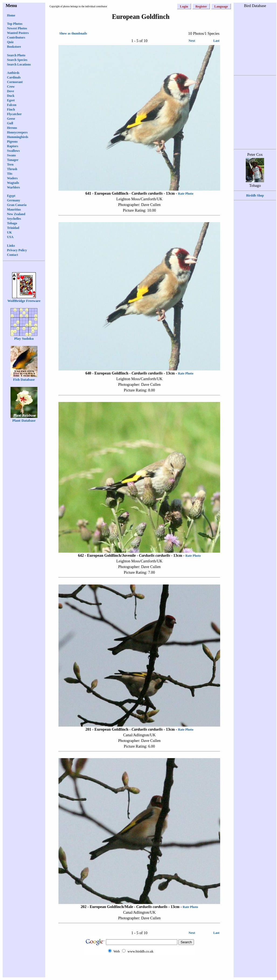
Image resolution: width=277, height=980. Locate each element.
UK (9, 232)
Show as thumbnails (73, 33)
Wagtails (13, 183)
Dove (11, 91)
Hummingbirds (18, 137)
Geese (11, 119)
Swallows (13, 151)
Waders (12, 178)
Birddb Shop (255, 195)
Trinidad (13, 228)
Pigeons (12, 142)
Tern (10, 164)
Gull (10, 123)
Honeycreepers (17, 132)
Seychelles (14, 219)
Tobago (12, 223)
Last (217, 41)
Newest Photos (17, 28)
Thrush (12, 169)
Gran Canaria (17, 205)
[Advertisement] (139, 966)
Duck (11, 96)
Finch (11, 109)
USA (10, 237)
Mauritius (14, 209)
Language (221, 6)
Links (11, 246)
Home (11, 15)
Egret (11, 100)
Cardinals (14, 77)
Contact (13, 255)
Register (201, 6)
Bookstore (14, 47)
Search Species (17, 60)
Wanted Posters (18, 33)
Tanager (13, 160)
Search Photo (16, 55)
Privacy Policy (17, 250)
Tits (10, 174)
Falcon (12, 105)
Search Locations (19, 64)
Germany (14, 200)
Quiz (10, 42)
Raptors (13, 146)
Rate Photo (186, 194)
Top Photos (15, 24)
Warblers (13, 187)
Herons (12, 128)
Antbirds (13, 73)
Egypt (11, 196)
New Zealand (16, 214)
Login (184, 6)
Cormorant (15, 82)
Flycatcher (14, 114)
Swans (11, 155)
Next (192, 41)
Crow (11, 87)
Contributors (16, 37)
